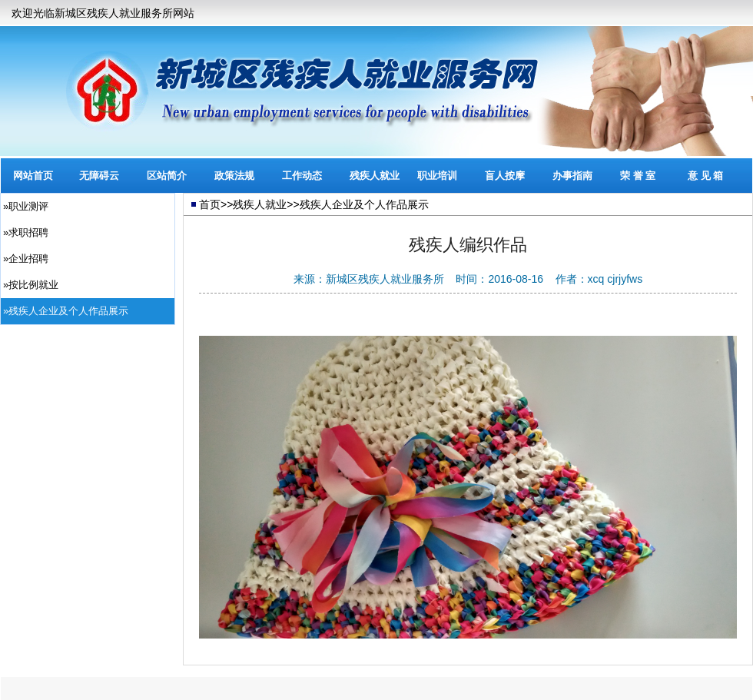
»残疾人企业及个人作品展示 (66, 311)
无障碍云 (99, 176)
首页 (210, 204)
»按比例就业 (31, 285)
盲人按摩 (505, 176)
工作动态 (302, 176)
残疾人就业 (375, 176)
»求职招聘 (26, 232)
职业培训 (437, 176)
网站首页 (33, 176)
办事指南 (572, 176)
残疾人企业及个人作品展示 (364, 204)
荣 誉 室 (638, 176)
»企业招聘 (26, 259)
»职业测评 (26, 206)
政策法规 (234, 176)
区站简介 (167, 176)
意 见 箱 (705, 176)
